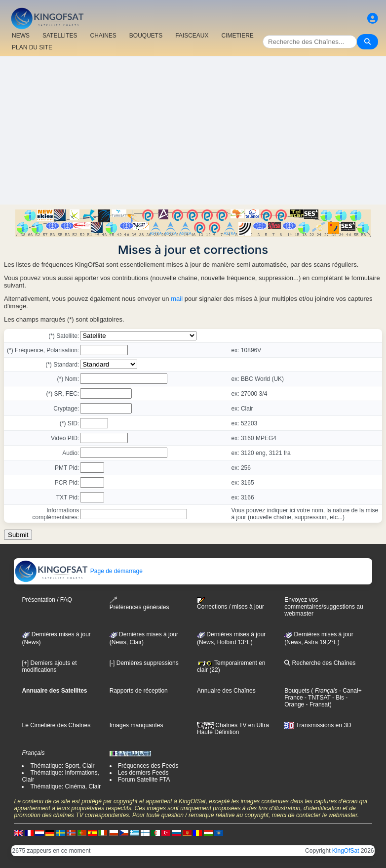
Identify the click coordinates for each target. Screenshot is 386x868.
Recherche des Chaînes (320, 663)
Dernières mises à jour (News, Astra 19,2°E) (319, 638)
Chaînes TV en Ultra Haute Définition (233, 729)
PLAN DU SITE (32, 47)
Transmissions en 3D (318, 725)
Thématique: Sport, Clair (62, 766)
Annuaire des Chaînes (226, 691)
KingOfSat (346, 851)
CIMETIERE (238, 36)
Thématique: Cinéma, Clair (65, 786)
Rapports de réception (139, 691)
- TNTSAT (317, 698)
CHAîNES (103, 36)
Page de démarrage (78, 571)
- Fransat (317, 704)
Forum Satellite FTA (144, 780)
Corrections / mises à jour (231, 604)
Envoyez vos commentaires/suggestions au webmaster (324, 607)
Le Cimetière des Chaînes (56, 725)
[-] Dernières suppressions (144, 663)
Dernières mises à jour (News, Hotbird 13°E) (231, 638)
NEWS (21, 36)
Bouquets (297, 691)
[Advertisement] (193, 130)
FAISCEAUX (192, 36)
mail (177, 299)
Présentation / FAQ (47, 600)
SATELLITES (60, 36)
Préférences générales (139, 603)
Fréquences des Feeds (148, 766)
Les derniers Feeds (143, 773)
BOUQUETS (146, 36)
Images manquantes (136, 725)
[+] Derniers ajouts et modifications (49, 666)
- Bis (337, 698)
